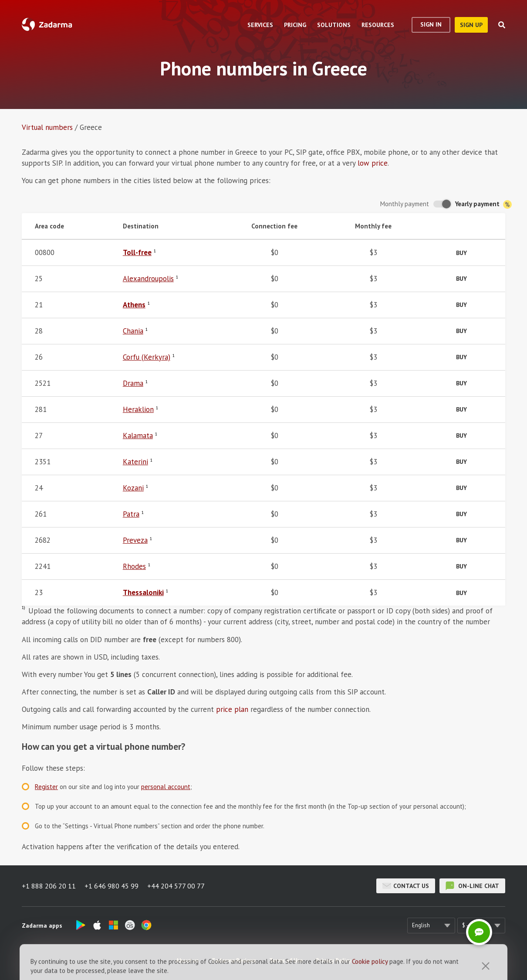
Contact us (406, 886)
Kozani (133, 488)
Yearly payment (483, 204)
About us (187, 961)
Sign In (431, 24)
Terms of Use (286, 961)
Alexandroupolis (148, 279)
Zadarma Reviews (234, 961)
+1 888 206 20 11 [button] (49, 886)
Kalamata (138, 436)
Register (46, 787)
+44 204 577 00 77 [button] (176, 886)
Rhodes (134, 566)
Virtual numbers (47, 127)
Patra (131, 514)
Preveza (135, 540)
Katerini (135, 462)
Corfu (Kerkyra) (147, 357)
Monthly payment (405, 204)
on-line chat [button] (472, 886)
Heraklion (138, 409)
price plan (232, 709)
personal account (166, 787)
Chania (133, 331)
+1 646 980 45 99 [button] (111, 886)
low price (373, 163)
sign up (471, 25)
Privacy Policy (333, 961)
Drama (133, 383)
